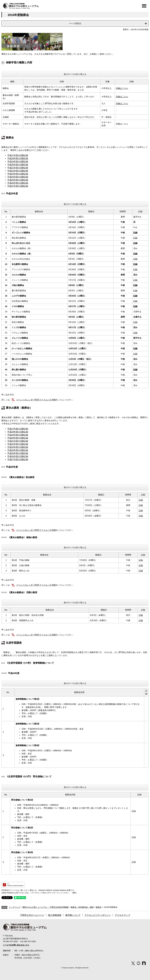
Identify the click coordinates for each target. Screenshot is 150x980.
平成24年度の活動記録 (18, 177)
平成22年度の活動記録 (18, 171)
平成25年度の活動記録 (18, 180)
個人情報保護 (55, 915)
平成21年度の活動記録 (18, 168)
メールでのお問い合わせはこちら (16, 945)
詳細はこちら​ (122, 103)
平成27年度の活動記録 (18, 186)
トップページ (15, 907)
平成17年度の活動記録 (18, 155)
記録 (135, 233)
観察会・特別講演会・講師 (82, 907)
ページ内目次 (75, 23)
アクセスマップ (123, 915)
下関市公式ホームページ (32, 915)
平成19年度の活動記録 (18, 161)
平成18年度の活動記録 (18, 158)
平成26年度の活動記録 (18, 183)
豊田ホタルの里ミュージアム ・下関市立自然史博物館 (46, 907)
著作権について (73, 915)
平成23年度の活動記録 (18, 174)
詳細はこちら (122, 88)
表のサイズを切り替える (75, 74)
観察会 (99, 907)
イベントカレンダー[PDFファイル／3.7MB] (36, 400)
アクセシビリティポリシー (98, 915)
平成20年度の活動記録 (18, 165)
